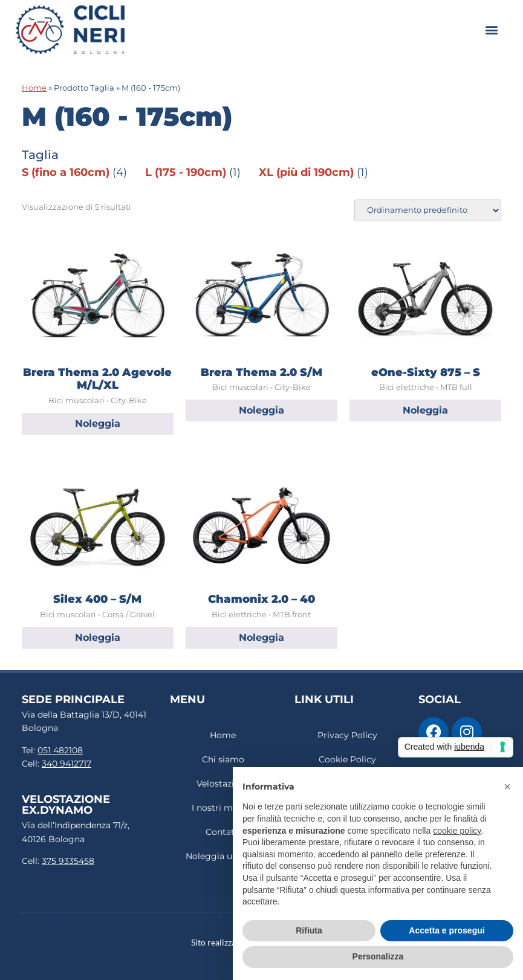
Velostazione (223, 784)
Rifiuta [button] (309, 930)
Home (34, 88)
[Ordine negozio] (428, 210)
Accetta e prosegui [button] (447, 930)
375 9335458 (68, 861)
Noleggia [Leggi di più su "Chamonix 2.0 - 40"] (261, 638)
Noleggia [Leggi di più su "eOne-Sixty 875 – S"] (425, 410)
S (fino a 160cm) (66, 172)
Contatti (223, 832)
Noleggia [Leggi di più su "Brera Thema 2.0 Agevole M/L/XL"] (98, 423)
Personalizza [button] (378, 956)
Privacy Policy (347, 735)
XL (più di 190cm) (306, 172)
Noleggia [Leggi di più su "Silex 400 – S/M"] (98, 638)
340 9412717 (67, 764)
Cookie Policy (347, 759)
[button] (491, 29)
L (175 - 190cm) (186, 172)
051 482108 (60, 750)
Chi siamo (223, 759)
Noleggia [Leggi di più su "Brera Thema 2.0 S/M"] (261, 410)
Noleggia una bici (223, 856)
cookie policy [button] (457, 831)
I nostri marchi (223, 808)
